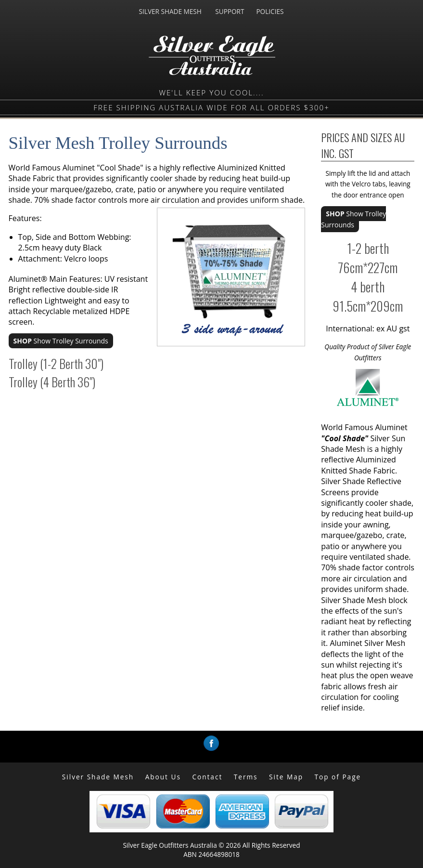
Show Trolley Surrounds (61, 341)
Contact (207, 777)
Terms (246, 777)
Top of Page (338, 777)
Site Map (286, 777)
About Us (163, 777)
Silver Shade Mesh (98, 777)
